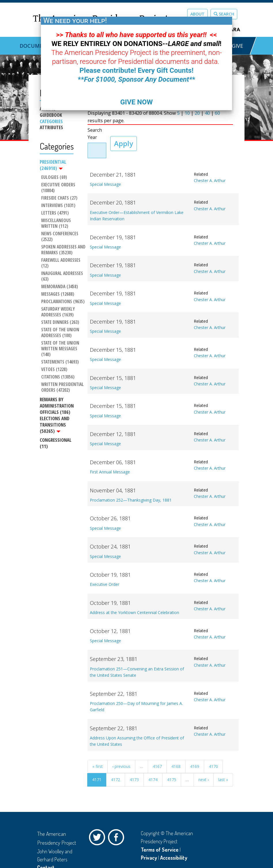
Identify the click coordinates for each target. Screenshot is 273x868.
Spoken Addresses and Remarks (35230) (63, 250)
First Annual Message (110, 472)
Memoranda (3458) (60, 287)
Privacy (149, 858)
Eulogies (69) (54, 177)
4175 (172, 780)
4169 (195, 766)
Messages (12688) (58, 294)
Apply (124, 143)
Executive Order (105, 584)
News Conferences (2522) (60, 237)
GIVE (237, 46)
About (197, 14)
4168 (176, 766)
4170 (213, 766)
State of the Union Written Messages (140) (61, 349)
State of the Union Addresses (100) (61, 333)
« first (98, 766)
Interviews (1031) (58, 206)
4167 (157, 766)
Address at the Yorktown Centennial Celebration (134, 612)
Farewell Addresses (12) (61, 263)
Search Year (95, 134)
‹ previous (121, 766)
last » (223, 780)
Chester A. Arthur (210, 180)
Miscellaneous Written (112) (57, 223)
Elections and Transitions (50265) (55, 425)
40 (207, 113)
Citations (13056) (58, 377)
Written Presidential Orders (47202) (63, 387)
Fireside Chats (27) (59, 198)
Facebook (117, 839)
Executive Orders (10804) (59, 188)
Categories (51, 121)
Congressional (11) (56, 443)
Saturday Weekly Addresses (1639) (59, 312)
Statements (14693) (60, 362)
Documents (37, 46)
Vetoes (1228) (54, 370)
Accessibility (174, 858)
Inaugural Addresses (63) (63, 276)
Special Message (105, 184)
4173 (134, 780)
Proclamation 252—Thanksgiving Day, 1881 (131, 500)
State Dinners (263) (60, 322)
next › (204, 780)
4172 (115, 780)
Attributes (51, 127)
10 (187, 113)
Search (224, 14)
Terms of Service (160, 850)
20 (197, 113)
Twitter (98, 839)
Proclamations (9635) (63, 302)
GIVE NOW (136, 102)
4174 (153, 780)
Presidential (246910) (53, 165)
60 (217, 113)
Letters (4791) (55, 213)
